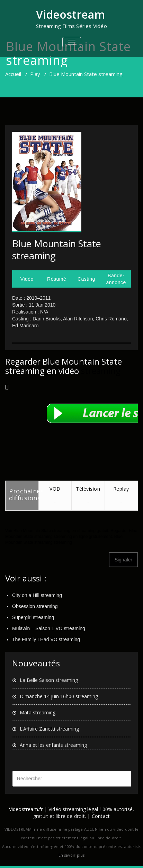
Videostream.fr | (28, 809)
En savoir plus (72, 855)
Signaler (123, 560)
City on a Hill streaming (37, 595)
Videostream (70, 14)
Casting (86, 279)
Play (35, 74)
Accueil (13, 74)
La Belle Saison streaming (49, 680)
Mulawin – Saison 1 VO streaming (49, 628)
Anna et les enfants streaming (53, 745)
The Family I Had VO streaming (46, 639)
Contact (101, 816)
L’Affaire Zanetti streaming (49, 729)
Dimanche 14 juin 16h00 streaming (59, 696)
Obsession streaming (35, 606)
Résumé (57, 279)
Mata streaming (38, 712)
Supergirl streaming (33, 617)
